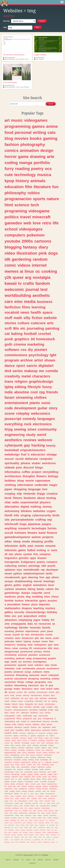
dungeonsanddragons (53, 832)
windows (21, 589)
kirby (12, 745)
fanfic (49, 574)
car (20, 662)
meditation (18, 796)
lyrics (27, 59)
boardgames (40, 662)
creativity (12, 376)
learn (43, 743)
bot (6, 786)
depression (9, 760)
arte (51, 157)
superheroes (9, 789)
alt (6, 692)
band (42, 533)
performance (9, 794)
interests (11, 550)
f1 (55, 719)
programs (38, 786)
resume (50, 546)
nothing (36, 507)
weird (42, 435)
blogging (13, 247)
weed (43, 724)
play (25, 794)
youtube (12, 241)
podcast (20, 658)
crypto (51, 511)
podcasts (46, 730)
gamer (50, 724)
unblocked (15, 698)
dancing (33, 577)
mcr (18, 713)
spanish (22, 665)
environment (42, 692)
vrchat (45, 811)
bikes (37, 794)
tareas (16, 827)
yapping (30, 774)
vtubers (14, 701)
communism (40, 648)
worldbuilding (18, 295)
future (21, 806)
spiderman (31, 796)
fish (36, 554)
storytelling (50, 472)
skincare (23, 738)
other (8, 541)
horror (11, 157)
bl (46, 685)
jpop (31, 698)
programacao (26, 762)
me (41, 371)
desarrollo (33, 842)
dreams (42, 558)
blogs (39, 467)
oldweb (10, 467)
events (39, 546)
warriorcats (43, 716)
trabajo (47, 835)
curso (23, 755)
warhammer (30, 830)
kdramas (31, 791)
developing (7, 827)
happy (48, 830)
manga (26, 163)
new (26, 808)
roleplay (23, 413)
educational (20, 679)
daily (11, 823)
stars (56, 648)
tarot (51, 585)
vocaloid (12, 312)
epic (18, 721)
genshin (24, 558)
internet (39, 265)
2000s (27, 241)
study (31, 435)
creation (29, 765)
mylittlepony (16, 808)
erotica (7, 784)
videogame (39, 211)
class (44, 791)
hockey (37, 748)
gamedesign (12, 593)
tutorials (36, 774)
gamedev (13, 223)
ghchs (8, 585)
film (29, 187)
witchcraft (11, 524)
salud (7, 730)
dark (56, 645)
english (27, 585)
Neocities (19, 855)
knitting (41, 550)
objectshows (32, 631)
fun (55, 187)
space (47, 312)
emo (18, 301)
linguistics (11, 558)
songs (28, 672)
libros (8, 648)
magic (53, 485)
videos (24, 265)
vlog (56, 707)
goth (8, 344)
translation (34, 710)
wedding (33, 757)
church (41, 801)
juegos (47, 524)
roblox (34, 193)
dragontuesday (39, 58)
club (52, 830)
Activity (9, 16)
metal (26, 376)
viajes (43, 813)
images (50, 707)
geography (40, 682)
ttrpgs (41, 494)
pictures (41, 668)
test (44, 289)
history (22, 181)
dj (28, 721)
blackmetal (22, 842)
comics (12, 150)
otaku (55, 779)
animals (38, 181)
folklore (33, 806)
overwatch (52, 825)
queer (18, 277)
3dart (34, 777)
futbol (31, 550)
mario (7, 701)
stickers (46, 695)
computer (46, 459)
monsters (22, 733)
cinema (20, 344)
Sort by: (7, 21)
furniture (7, 767)
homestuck (46, 339)
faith (12, 837)
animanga (50, 743)
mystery (50, 608)
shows (50, 360)
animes (22, 566)
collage (29, 682)
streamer (39, 842)
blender (24, 628)
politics (12, 217)
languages (46, 419)
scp (47, 820)
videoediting (10, 721)
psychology (39, 355)
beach (27, 825)
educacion (38, 454)
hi (29, 740)
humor (26, 604)
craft (18, 668)
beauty (51, 446)
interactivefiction (9, 815)
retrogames (8, 769)
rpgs (7, 662)
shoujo (21, 827)
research (24, 528)
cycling (44, 779)
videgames (17, 837)
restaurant (50, 740)
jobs (26, 820)
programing (16, 211)
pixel (43, 631)
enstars (18, 745)
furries (52, 528)
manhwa (28, 707)
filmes (19, 719)
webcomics (41, 413)
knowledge (44, 760)
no (36, 624)
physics (45, 502)
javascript (13, 419)
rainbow (26, 827)
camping (24, 791)
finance (52, 533)
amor (18, 638)
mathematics (12, 608)
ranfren (40, 837)
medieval (28, 769)
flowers (41, 476)
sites (18, 767)
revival (45, 798)
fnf (53, 620)
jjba (14, 786)
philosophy (15, 193)
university (35, 769)
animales (21, 748)
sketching (49, 750)
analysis (14, 750)
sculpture (39, 755)
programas (41, 736)
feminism (10, 675)
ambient (34, 767)
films (26, 307)
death (14, 662)
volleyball (53, 675)
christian (16, 762)
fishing (51, 745)
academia (8, 757)
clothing (10, 485)
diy (30, 350)
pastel (24, 721)
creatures (34, 818)
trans (9, 381)
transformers (36, 695)
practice (7, 779)
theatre (32, 533)
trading (21, 724)
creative (52, 494)
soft (49, 777)
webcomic (14, 289)
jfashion (20, 631)
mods (17, 772)
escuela (54, 721)
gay (27, 445)
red (53, 840)
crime (41, 803)
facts (22, 820)
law (42, 638)
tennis (7, 755)
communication (9, 803)
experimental (29, 502)
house (36, 801)
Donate (16, 860)
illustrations (53, 789)
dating (16, 813)
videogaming (15, 755)
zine (7, 624)
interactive (31, 601)
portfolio (42, 163)
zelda (56, 811)
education (14, 187)
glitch (56, 774)
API (34, 860)
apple (22, 803)
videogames (36, 120)
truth (12, 779)
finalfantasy (41, 823)
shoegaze (34, 798)
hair (15, 769)
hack (56, 830)
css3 (58, 803)
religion (21, 381)
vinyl (30, 811)
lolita (56, 689)
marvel (38, 581)
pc (49, 701)
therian (34, 727)
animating (14, 818)
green (56, 733)
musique (36, 830)
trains (21, 704)
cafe (36, 698)
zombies (31, 832)
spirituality (12, 463)
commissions (16, 355)
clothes (40, 397)
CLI (23, 860)
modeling (41, 740)
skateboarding (23, 581)
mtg (15, 801)
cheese (18, 825)
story (53, 408)
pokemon (36, 235)
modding (37, 597)
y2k (8, 277)
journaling (35, 328)
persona (46, 721)
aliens (55, 577)
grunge (8, 689)
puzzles (52, 601)
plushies (33, 655)
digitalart (46, 366)
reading (22, 169)
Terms (56, 860)
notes (16, 789)
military (27, 818)
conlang (39, 789)
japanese (34, 524)
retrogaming (48, 719)
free (42, 577)
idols (22, 808)
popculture (30, 616)
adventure (11, 620)
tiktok (27, 730)
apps (33, 558)
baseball (43, 710)
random (40, 259)
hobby (46, 620)
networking (45, 765)
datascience (11, 825)
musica (44, 175)
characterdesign (36, 612)
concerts (33, 784)
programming (18, 126)
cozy (41, 713)
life (56, 223)
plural (32, 755)
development (25, 408)
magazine (27, 777)
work (54, 550)
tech (35, 205)
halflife (32, 825)
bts (36, 704)
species (45, 786)
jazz (26, 698)
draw (14, 724)
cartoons (43, 241)
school (11, 229)
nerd (35, 738)
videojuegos (31, 229)
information (25, 485)
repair (34, 815)
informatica (12, 472)
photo (18, 554)
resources (45, 624)
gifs (37, 638)
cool (34, 392)
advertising (8, 808)
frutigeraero (28, 562)
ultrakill (17, 803)
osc (14, 616)
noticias (17, 798)
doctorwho (17, 840)
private (6, 840)
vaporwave (43, 481)
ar (32, 840)
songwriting (42, 825)
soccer (9, 459)
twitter (49, 803)
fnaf (24, 454)
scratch (20, 692)
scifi (8, 328)
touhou (19, 601)
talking (38, 779)
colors (27, 757)
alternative (12, 507)
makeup (31, 371)
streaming (24, 397)
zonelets (9, 638)
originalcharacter (45, 806)
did (50, 760)
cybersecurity (41, 515)
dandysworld (32, 813)
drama (52, 736)
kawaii (11, 283)
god (51, 685)
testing (51, 498)
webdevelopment (34, 574)
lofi (12, 840)
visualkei (36, 820)
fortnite (9, 601)
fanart (9, 397)
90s (16, 328)
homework (8, 762)
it (29, 454)
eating (49, 757)
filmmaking (22, 675)
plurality (36, 707)
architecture (13, 476)
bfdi (50, 648)
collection (25, 713)
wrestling (10, 658)
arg (28, 277)
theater (8, 704)
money (47, 507)
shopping (20, 489)
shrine (47, 652)
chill (58, 753)
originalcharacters (33, 450)
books (36, 138)
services (8, 710)
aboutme (22, 392)
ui (52, 837)
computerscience (20, 710)
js (29, 736)
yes (40, 727)
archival (35, 837)
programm (42, 820)
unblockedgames (23, 801)
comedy (29, 419)
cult (47, 825)
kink (53, 827)
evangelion (54, 806)
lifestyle (34, 387)
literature (22, 59)
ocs (48, 169)
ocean (8, 635)
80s (26, 692)
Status (48, 860)
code (9, 408)
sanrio (32, 366)
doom (41, 704)
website (50, 318)
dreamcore (28, 638)
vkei (27, 635)
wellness (48, 769)
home (45, 641)
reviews (30, 440)
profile (49, 541)
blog (9, 138)
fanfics (6, 813)
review (44, 784)
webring (48, 827)
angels (30, 738)
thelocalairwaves (9, 85)
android (9, 679)
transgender (12, 562)
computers (15, 235)
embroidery (53, 815)
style (30, 645)
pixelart (41, 350)
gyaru (43, 601)
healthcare (29, 748)
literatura (18, 727)
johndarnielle (27, 87)
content (31, 801)
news (25, 312)
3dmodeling (20, 685)
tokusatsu (56, 837)
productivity (37, 840)
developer (52, 570)
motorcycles (42, 830)
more (52, 823)
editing (20, 387)
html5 (8, 515)
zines (32, 429)
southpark (9, 727)
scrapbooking (53, 786)
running (24, 648)
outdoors (37, 672)
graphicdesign (41, 381)
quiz (20, 811)
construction (50, 704)
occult (9, 533)
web (27, 223)
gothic (17, 585)
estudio (13, 784)
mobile (41, 769)
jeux (12, 827)
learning (38, 307)
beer (50, 840)
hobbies (10, 481)
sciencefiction (25, 767)
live (48, 791)
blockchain (43, 772)
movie (30, 481)
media (30, 301)
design (47, 150)
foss (21, 772)
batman (54, 777)
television (11, 546)
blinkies (26, 511)
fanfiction (13, 307)
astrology (34, 566)
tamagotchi (29, 823)
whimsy (26, 695)
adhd (22, 815)
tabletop (36, 724)
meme (8, 574)
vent (43, 689)
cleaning (35, 745)
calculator (46, 815)
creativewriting (46, 808)
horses (48, 713)
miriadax (23, 798)
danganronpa (12, 652)
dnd (8, 371)
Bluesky (46, 855)
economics (8, 736)
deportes (44, 604)
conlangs (23, 830)
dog (28, 597)
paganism (37, 808)
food (9, 132)
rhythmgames (8, 806)
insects (26, 727)
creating (12, 791)
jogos (37, 620)
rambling (7, 818)
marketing (36, 344)
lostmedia (35, 803)
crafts (29, 283)
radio (15, 502)
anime (52, 126)
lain (11, 554)
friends (52, 392)
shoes (14, 740)
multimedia (27, 716)
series (18, 371)
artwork (44, 748)
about (41, 498)
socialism (19, 730)
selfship (42, 794)
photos (25, 463)
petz (28, 755)
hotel (22, 837)
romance (52, 562)
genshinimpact (9, 772)
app (48, 577)
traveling (9, 631)
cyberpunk (14, 445)
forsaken (45, 789)
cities (22, 840)
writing (40, 132)
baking (17, 334)
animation (29, 150)
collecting (11, 566)
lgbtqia (16, 736)
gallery (9, 612)
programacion (18, 199)
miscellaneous (41, 827)
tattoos (41, 738)
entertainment (16, 403)
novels (49, 635)
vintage (52, 454)
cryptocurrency (52, 784)
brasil (49, 689)
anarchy (7, 774)
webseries (15, 777)
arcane (37, 835)
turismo (38, 750)
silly (27, 318)
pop (35, 719)
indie (9, 392)
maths (17, 689)
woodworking (46, 842)
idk (7, 259)
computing (29, 701)
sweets (40, 818)
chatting (7, 740)
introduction (37, 635)
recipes (36, 641)
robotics (39, 665)
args (57, 710)
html (9, 205)
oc (38, 271)
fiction (37, 318)
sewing (20, 429)
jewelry (8, 672)
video (10, 253)
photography (33, 144)
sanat (40, 798)
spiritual (26, 835)
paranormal (26, 652)
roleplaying (25, 620)
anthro (35, 827)
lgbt (53, 355)
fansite (46, 628)
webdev (32, 692)
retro (47, 223)
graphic (52, 658)
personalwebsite (22, 520)
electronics (42, 424)
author (7, 745)
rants (49, 772)
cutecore (38, 323)
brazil (37, 760)
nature (53, 199)
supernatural (36, 721)
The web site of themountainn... (14, 55)
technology (25, 175)
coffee (26, 472)
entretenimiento (18, 823)
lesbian (55, 679)
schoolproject (29, 782)
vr (49, 550)
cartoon (9, 589)
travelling (45, 679)
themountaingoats (10, 59)
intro (47, 597)
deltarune (31, 459)
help (21, 707)
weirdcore (49, 463)
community (47, 429)
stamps (26, 593)
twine (47, 672)
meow (48, 638)
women (56, 762)
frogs (12, 765)
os (36, 796)
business (45, 302)
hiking (32, 589)
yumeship (47, 801)
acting (54, 701)
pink (43, 253)
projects (48, 537)
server (37, 782)
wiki (44, 566)
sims (39, 813)
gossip (48, 837)
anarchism (10, 682)
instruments (28, 840)
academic (20, 769)
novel (7, 698)
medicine (10, 597)
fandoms (30, 498)
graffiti (54, 772)
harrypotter (52, 782)
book (8, 498)
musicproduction (50, 794)
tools (12, 695)
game (23, 157)
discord (29, 467)
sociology (21, 750)
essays (9, 581)
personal (23, 132)
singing (26, 515)
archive (27, 360)
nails (18, 786)
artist (39, 360)
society (39, 777)
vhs (12, 743)
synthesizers (51, 798)
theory (10, 786)
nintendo (29, 494)
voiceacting (28, 803)
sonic (46, 403)
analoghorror (23, 789)
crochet (45, 334)
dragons (41, 59)
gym (24, 577)
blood (53, 801)
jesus (21, 701)
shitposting (41, 757)
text (43, 750)
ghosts (33, 779)
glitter (10, 832)
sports (39, 199)
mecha (17, 842)
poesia (20, 818)
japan (8, 489)
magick (39, 815)
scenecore (45, 655)
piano (50, 631)
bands (45, 753)
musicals (35, 628)
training (16, 806)
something (13, 820)
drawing (38, 157)
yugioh (53, 842)
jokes (6, 832)
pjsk (50, 645)
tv (20, 283)
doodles (48, 813)
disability (25, 811)
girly (12, 730)
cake (12, 842)
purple (17, 765)
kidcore (7, 748)
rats (34, 765)
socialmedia (29, 668)
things (21, 682)
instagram (40, 796)
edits (46, 840)
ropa (56, 740)
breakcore (10, 645)
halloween (31, 753)
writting (34, 762)
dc (36, 733)
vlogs (16, 811)
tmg (17, 59)
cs (28, 794)
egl (39, 762)
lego (35, 716)
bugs (23, 524)
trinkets (56, 738)
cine (50, 682)
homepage (25, 743)
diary (43, 247)
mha (57, 825)
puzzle (51, 566)
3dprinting (31, 733)
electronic (34, 685)
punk (9, 339)
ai (22, 271)
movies (21, 138)
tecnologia (39, 528)
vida (37, 806)
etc (23, 328)
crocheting (43, 782)
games (38, 126)
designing (34, 679)
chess (55, 597)
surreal (23, 765)
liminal (18, 791)
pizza (34, 604)
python (18, 574)
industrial (27, 806)
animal (12, 796)
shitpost (7, 798)
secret (28, 842)
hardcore (52, 753)
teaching (39, 608)
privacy (38, 652)
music (18, 87)
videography (10, 716)
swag (29, 658)
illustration (27, 253)
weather (8, 733)
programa (48, 762)
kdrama (14, 748)
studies (44, 832)
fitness (18, 498)
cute (9, 175)
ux (16, 779)
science (22, 205)
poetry (37, 169)
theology (7, 777)
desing (56, 823)
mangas (23, 774)
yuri (20, 616)
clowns (19, 695)
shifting (22, 825)
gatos (22, 550)
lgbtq (9, 387)
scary (39, 765)
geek (24, 823)
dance (10, 366)
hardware (46, 727)
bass (6, 825)
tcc (47, 736)
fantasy (30, 247)
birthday (52, 612)
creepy (7, 707)
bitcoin (15, 704)
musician (42, 835)
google (6, 801)
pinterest (18, 672)
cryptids (50, 774)
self (59, 835)
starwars (43, 698)
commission (28, 815)
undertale (41, 485)
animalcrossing (23, 813)
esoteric (13, 782)
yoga (43, 707)
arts (50, 323)
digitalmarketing (10, 753)
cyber (19, 716)
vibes (56, 827)
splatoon (10, 570)
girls (58, 692)
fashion (12, 144)
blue (53, 695)
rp (54, 624)
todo (20, 832)
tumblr (51, 710)
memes (12, 271)
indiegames (40, 645)
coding (11, 163)
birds (56, 515)
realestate (52, 698)
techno (54, 730)
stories (10, 323)
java (40, 719)
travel (25, 217)
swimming (23, 736)
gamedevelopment (17, 537)
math (18, 318)
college (15, 707)
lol (22, 635)
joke (19, 820)
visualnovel (48, 755)
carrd (47, 593)
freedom (34, 740)
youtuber (31, 808)
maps (47, 738)
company (31, 786)
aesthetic (41, 295)
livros (57, 743)
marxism (51, 811)
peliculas (9, 641)
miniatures (20, 835)
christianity (11, 655)
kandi (19, 740)
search (33, 743)
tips (44, 837)
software (12, 350)
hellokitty (10, 668)
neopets (50, 818)
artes (50, 748)
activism (23, 655)
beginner (31, 835)
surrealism (15, 738)
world (29, 745)
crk (45, 803)
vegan (36, 825)
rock (28, 424)
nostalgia (41, 277)
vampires (45, 554)
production (10, 665)
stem (26, 837)
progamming (40, 658)
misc (36, 689)
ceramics (43, 774)
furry (9, 169)
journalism (14, 604)
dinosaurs (27, 689)
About (8, 860)
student (9, 685)
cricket (7, 743)
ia (24, 818)
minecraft (41, 217)
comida (52, 371)
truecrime (42, 733)
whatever (34, 713)
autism (36, 537)
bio (57, 589)
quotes (45, 777)
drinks (30, 837)
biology (53, 476)
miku (54, 727)
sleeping (37, 541)
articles (7, 796)
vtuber (36, 463)
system (28, 554)
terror (11, 801)
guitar (42, 408)
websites (39, 511)
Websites (13, 11)
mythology (11, 628)
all (6, 554)
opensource (36, 730)
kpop (9, 181)
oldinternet (11, 830)
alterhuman (41, 767)
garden (50, 779)
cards (6, 791)
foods (54, 665)
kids (21, 794)
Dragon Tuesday (40, 55)
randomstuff (52, 820)
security (19, 612)
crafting (40, 520)
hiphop (27, 641)
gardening (22, 259)
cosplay (10, 494)
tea (46, 701)
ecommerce (53, 668)
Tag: (5, 27)
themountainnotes (9, 58)
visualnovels (12, 577)
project (36, 472)
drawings (49, 581)
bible (19, 753)
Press (40, 860)
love (37, 223)
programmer (10, 719)
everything (14, 424)
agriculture (7, 842)
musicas (17, 830)
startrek (16, 794)
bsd (51, 738)
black (31, 827)
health (36, 312)
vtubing (30, 820)
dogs (53, 253)
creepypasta (18, 624)
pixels (21, 597)
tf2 (31, 648)
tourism (55, 748)
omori (44, 675)
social (19, 459)
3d (33, 339)
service (39, 753)
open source (28, 855)
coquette (37, 593)
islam (44, 818)
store (7, 695)
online (42, 616)
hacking (38, 445)
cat (7, 334)
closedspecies (18, 757)
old (22, 698)
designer (56, 818)
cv (42, 762)
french (32, 794)
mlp (19, 494)
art (7, 120)
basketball (12, 450)
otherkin (17, 743)
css (24, 350)
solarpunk (7, 837)
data (30, 624)
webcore (45, 440)
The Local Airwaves (10, 82)
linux (29, 271)
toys (19, 570)
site (7, 520)
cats (52, 132)
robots (49, 589)
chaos (53, 803)
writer (20, 779)
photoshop (7, 835)
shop (21, 481)
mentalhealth (31, 570)
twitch (19, 641)
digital (25, 507)
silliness (47, 823)
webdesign (12, 454)
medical (7, 738)
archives (24, 786)
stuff (8, 318)
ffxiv (51, 641)
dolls (23, 546)
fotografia (29, 704)
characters (41, 376)
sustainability (28, 772)
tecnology (25, 832)
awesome (34, 675)
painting (52, 328)
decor (28, 798)
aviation (49, 767)
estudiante (43, 745)
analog (25, 760)
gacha (36, 772)
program (12, 360)
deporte (12, 692)
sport (21, 366)
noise (15, 648)
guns (39, 784)
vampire (47, 796)
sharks (52, 692)
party (11, 813)
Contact (32, 863)
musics (35, 823)
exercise (40, 811)
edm (38, 743)
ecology (50, 733)
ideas (24, 745)
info (16, 515)
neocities (38, 791)
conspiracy (30, 750)
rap (43, 570)
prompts (7, 823)
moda (26, 541)
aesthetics (13, 440)
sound (25, 740)
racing (24, 753)
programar (27, 719)
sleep (17, 541)
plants (35, 403)
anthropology (15, 774)
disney (24, 796)
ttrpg (9, 429)
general (7, 765)
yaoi (30, 546)
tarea (6, 830)
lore (45, 489)
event (12, 713)
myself (16, 635)
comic (10, 265)
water (21, 777)
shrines (53, 791)
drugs (52, 765)
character (32, 789)
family (40, 589)
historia (28, 724)
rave (57, 842)
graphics (22, 339)
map (42, 840)
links (7, 616)
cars (9, 301)
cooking (49, 271)
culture (24, 323)
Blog (28, 860)
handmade (54, 796)
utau (47, 665)
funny (47, 387)
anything (11, 528)
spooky (7, 820)
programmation (9, 811)
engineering (15, 435)
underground (38, 832)
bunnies (27, 662)
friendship (17, 760)
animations (40, 585)
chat (8, 502)
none (30, 665)
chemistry (39, 701)
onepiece (20, 782)
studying (22, 645)
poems (41, 562)
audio (56, 638)
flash (7, 713)
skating (8, 724)
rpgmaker (26, 779)
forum (15, 733)
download (14, 835)
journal (32, 289)
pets (19, 467)
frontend (54, 813)
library (13, 767)
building (7, 782)
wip (50, 520)
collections (15, 832)
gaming (50, 138)
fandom (43, 283)
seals (12, 798)
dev (42, 685)
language (34, 489)
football (30, 334)
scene (10, 413)
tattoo (27, 784)
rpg (42, 392)
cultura (7, 750)
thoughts (29, 476)
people (33, 736)
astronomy (12, 511)
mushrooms (53, 835)
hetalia (17, 815)
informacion (20, 784)
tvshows (20, 533)
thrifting (31, 760)
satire (35, 811)
